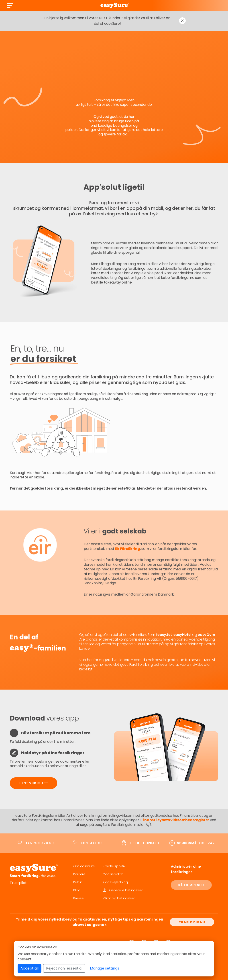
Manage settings (105, 968)
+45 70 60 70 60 (40, 843)
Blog (77, 890)
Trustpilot (18, 883)
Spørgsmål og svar (196, 843)
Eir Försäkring (127, 549)
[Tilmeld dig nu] (192, 922)
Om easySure (84, 866)
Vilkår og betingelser (119, 898)
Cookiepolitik (113, 874)
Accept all (30, 968)
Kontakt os (92, 843)
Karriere (79, 874)
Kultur (78, 882)
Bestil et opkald (144, 843)
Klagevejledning (115, 882)
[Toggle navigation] (10, 5)
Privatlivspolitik (114, 866)
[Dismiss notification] (182, 21)
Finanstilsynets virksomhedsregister (175, 820)
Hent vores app (34, 783)
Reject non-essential (64, 968)
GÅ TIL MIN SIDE (191, 885)
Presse (78, 898)
